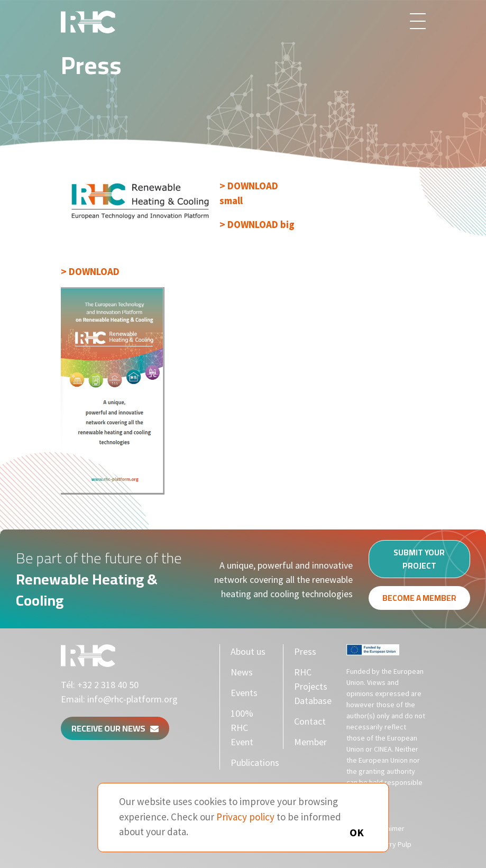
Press (305, 651)
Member (310, 742)
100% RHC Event (242, 728)
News (242, 672)
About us (248, 651)
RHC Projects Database (313, 686)
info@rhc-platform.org (132, 699)
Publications (255, 762)
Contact (310, 721)
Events (244, 693)
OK (357, 832)
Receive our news (115, 728)
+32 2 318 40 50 (108, 685)
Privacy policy (245, 817)
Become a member (419, 601)
